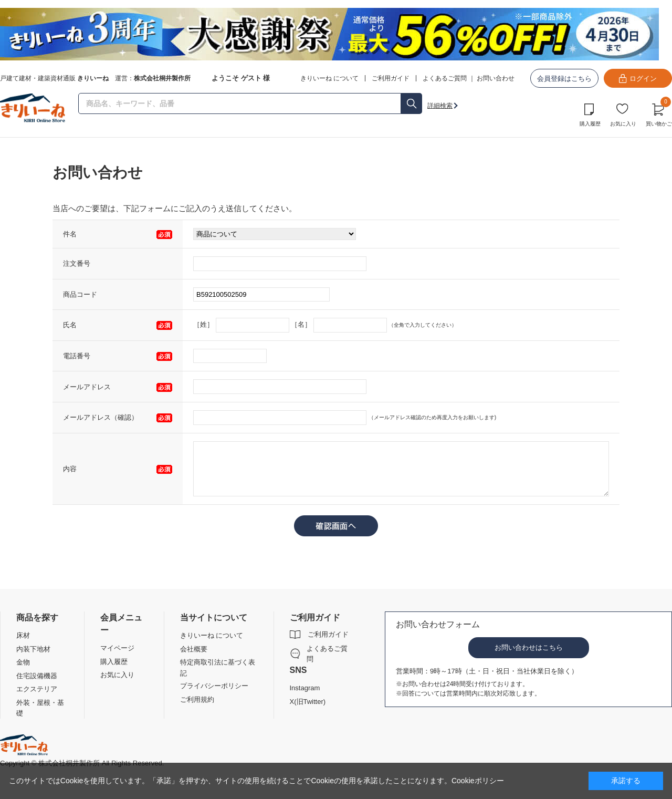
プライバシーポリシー (214, 686)
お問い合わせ (496, 78)
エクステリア (37, 689)
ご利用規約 (197, 699)
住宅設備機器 (37, 676)
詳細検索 (440, 106)
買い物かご (659, 113)
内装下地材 (33, 649)
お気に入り (623, 124)
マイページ (117, 648)
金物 (23, 662)
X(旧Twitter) (308, 702)
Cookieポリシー (478, 781)
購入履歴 (590, 124)
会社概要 (194, 649)
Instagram (305, 688)
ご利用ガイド (328, 634)
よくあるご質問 (445, 78)
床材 (23, 635)
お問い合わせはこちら (529, 647)
